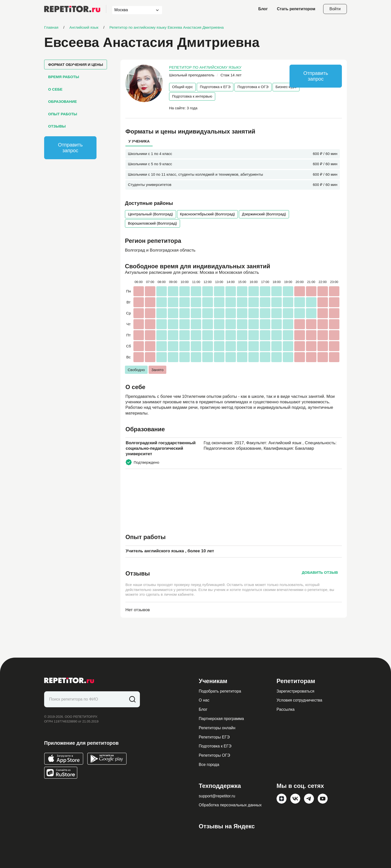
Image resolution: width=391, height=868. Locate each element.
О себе (55, 89)
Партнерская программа (221, 719)
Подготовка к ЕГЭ (215, 87)
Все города (209, 765)
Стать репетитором (296, 9)
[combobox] (133, 10)
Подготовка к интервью (192, 96)
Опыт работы (63, 114)
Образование (62, 101)
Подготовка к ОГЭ (253, 87)
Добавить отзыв (320, 572)
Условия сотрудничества (299, 700)
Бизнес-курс (286, 87)
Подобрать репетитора (220, 691)
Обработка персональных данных (230, 805)
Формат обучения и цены (76, 65)
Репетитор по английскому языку (205, 67)
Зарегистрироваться (295, 691)
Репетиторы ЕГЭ (214, 737)
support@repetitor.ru (217, 796)
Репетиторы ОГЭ (214, 755)
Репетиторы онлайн (217, 728)
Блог (263, 9)
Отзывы (57, 126)
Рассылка (286, 709)
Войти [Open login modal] (335, 9)
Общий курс (182, 87)
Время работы (64, 77)
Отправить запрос (70, 148)
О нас (204, 700)
